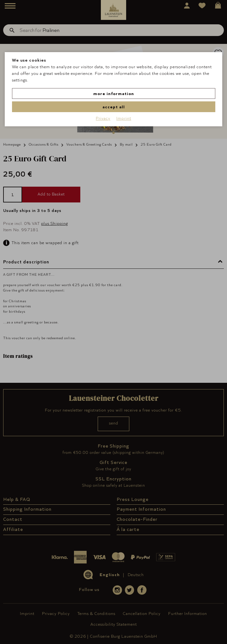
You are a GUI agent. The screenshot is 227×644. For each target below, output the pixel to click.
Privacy (103, 118)
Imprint (124, 118)
